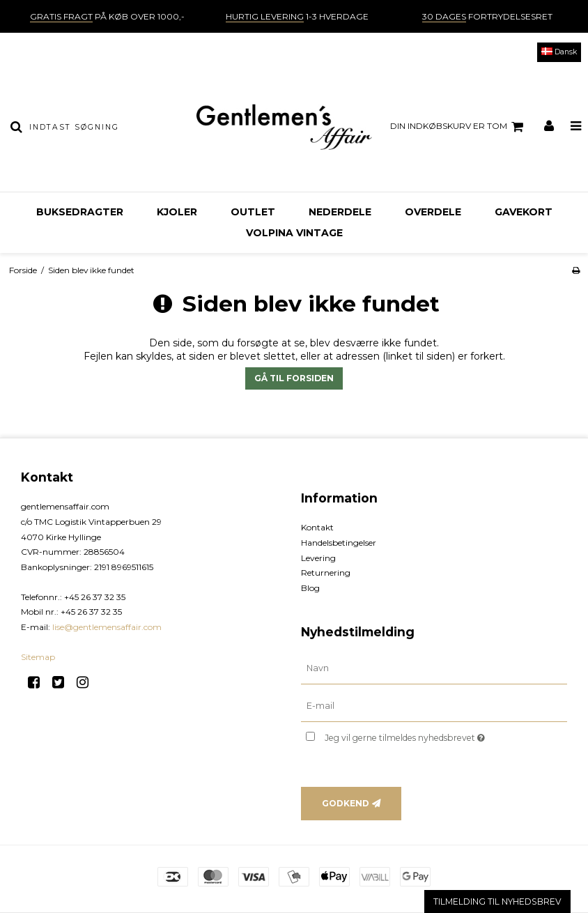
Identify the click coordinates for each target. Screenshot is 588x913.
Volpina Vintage (294, 233)
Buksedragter (80, 212)
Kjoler (177, 212)
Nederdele (340, 212)
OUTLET (253, 212)
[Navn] (434, 668)
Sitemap (38, 657)
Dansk (559, 52)
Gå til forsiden (294, 378)
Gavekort (524, 212)
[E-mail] (434, 706)
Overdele (433, 212)
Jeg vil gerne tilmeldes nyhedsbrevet (440, 735)
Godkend (346, 803)
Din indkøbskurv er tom (459, 127)
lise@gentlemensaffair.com (107, 627)
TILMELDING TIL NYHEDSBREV (497, 902)
